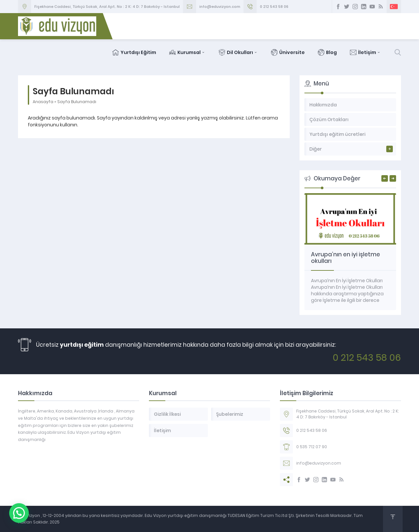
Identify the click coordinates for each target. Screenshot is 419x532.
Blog (327, 52)
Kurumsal (187, 52)
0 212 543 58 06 (274, 7)
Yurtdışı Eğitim (134, 52)
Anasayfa (43, 102)
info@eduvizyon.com (220, 7)
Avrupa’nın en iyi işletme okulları (346, 258)
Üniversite (288, 52)
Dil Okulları (238, 52)
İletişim (365, 52)
